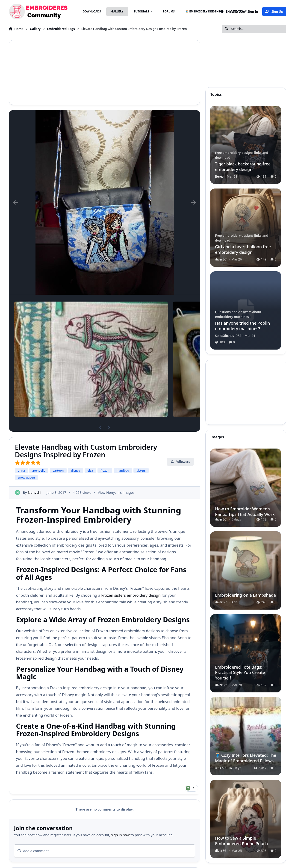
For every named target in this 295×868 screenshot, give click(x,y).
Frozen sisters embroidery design (131, 595)
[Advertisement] (104, 72)
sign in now (120, 835)
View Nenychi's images (116, 492)
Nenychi (35, 492)
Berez (219, 176)
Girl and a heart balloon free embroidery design (243, 249)
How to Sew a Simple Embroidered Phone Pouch (241, 841)
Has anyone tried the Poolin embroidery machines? (242, 326)
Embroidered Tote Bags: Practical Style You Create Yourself (240, 672)
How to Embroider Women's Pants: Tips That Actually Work (245, 511)
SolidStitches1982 (228, 336)
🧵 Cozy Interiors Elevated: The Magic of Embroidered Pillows (246, 758)
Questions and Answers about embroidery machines (238, 314)
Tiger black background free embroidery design (243, 166)
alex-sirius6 (223, 768)
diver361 (221, 259)
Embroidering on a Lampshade (245, 595)
